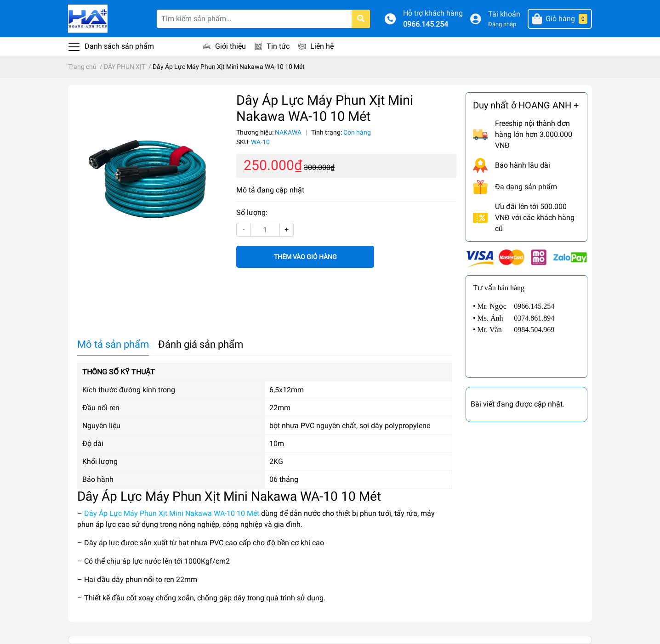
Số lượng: (252, 212)
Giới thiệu (230, 46)
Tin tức (278, 46)
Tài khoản (504, 14)
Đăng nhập (502, 24)
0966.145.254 (426, 24)
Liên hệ (322, 46)
